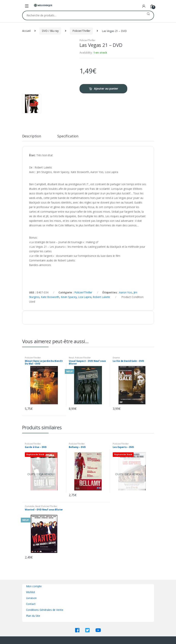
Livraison (31, 598)
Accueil (26, 31)
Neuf (71, 358)
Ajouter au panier (106, 89)
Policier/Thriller (81, 31)
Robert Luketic (101, 297)
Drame (116, 358)
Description (32, 136)
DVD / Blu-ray (50, 31)
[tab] (32, 138)
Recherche (148, 15)
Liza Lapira (85, 297)
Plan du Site (33, 616)
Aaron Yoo (126, 292)
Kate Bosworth (50, 297)
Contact (31, 604)
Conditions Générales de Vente (45, 610)
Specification (68, 136)
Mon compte (34, 586)
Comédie (30, 506)
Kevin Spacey (69, 297)
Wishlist (31, 592)
